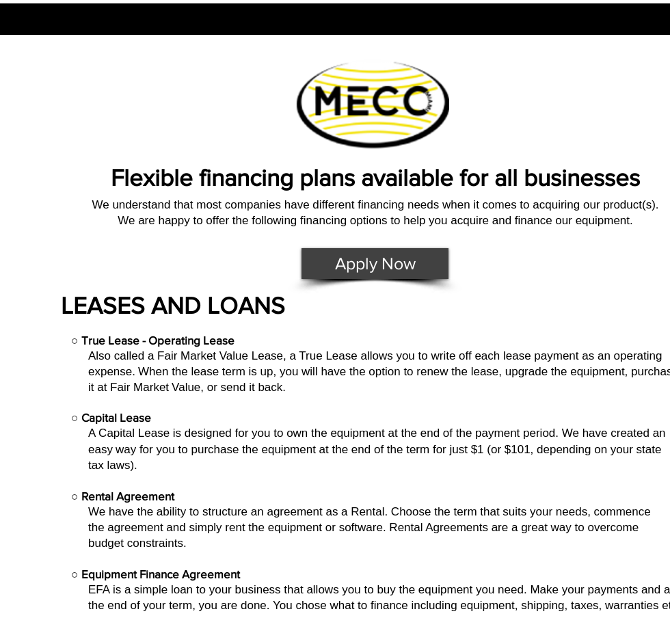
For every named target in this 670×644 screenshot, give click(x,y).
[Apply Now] (375, 264)
